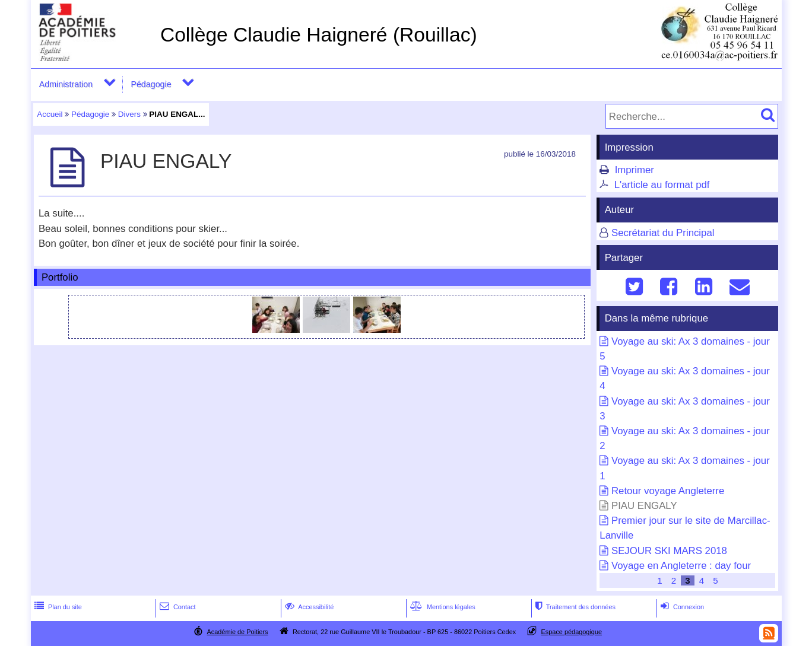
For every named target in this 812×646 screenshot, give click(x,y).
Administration (66, 84)
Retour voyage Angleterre (668, 491)
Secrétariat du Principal (663, 233)
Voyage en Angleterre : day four (681, 566)
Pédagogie (151, 84)
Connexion (681, 607)
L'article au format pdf (662, 185)
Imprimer (635, 170)
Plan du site (57, 607)
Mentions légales (442, 607)
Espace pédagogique (572, 632)
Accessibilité (308, 607)
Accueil (50, 114)
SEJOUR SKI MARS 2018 (669, 551)
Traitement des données (574, 607)
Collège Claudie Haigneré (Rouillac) (319, 35)
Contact (177, 607)
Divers (129, 114)
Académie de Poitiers (237, 632)
